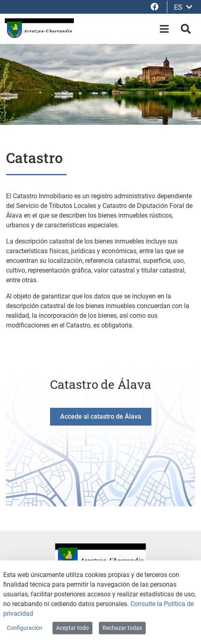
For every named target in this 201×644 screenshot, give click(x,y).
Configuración (25, 628)
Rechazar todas (122, 628)
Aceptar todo (72, 628)
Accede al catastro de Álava (101, 416)
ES (183, 7)
